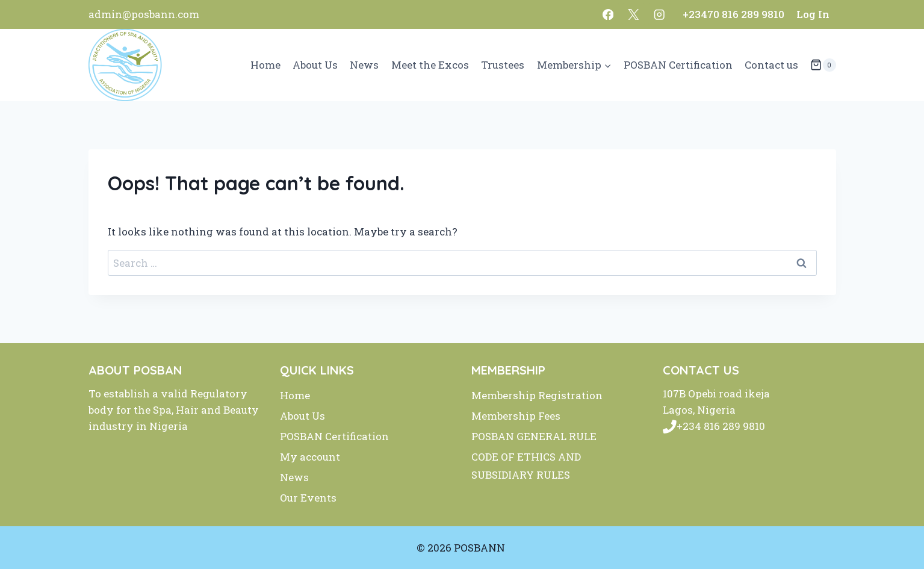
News (364, 65)
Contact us (771, 65)
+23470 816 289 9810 (733, 14)
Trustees (503, 65)
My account (310, 457)
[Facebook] (608, 14)
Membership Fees (516, 416)
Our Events (308, 498)
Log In (813, 14)
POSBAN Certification (678, 65)
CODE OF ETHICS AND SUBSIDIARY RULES (526, 466)
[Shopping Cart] (823, 65)
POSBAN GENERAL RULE (534, 436)
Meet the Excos (430, 65)
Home (265, 65)
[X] (634, 14)
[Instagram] (659, 14)
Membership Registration (537, 395)
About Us (315, 65)
